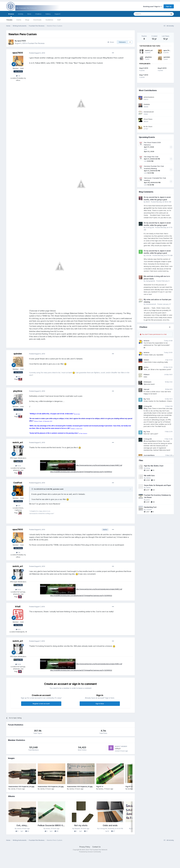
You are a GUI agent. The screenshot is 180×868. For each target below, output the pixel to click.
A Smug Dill (148, 406)
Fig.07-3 (100, 786)
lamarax (146, 341)
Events (19, 20)
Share (111, 42)
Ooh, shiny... (22, 825)
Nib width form (149, 476)
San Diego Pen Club (151, 157)
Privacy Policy (85, 847)
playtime (148, 57)
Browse (11, 15)
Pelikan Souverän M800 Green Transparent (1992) (62, 825)
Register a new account (41, 704)
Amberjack (147, 382)
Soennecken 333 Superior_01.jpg (80, 786)
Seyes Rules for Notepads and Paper (157, 485)
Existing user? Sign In (152, 6)
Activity (21, 14)
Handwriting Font (150, 507)
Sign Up (169, 6)
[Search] (145, 14)
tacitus (146, 367)
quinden (167, 57)
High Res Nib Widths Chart (154, 466)
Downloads (37, 20)
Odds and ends (110, 825)
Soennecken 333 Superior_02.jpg (51, 786)
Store (29, 14)
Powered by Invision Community (90, 852)
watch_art (149, 50)
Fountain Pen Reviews (36, 43)
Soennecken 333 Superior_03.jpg (21, 786)
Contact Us (96, 847)
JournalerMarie (149, 455)
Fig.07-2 (129, 786)
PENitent (147, 374)
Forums (9, 20)
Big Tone (147, 399)
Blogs (27, 20)
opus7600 (167, 50)
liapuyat (146, 389)
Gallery (48, 14)
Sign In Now (100, 704)
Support (57, 14)
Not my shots (81, 825)
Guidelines (49, 20)
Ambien (146, 360)
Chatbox (38, 14)
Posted (37, 53)
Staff (59, 20)
